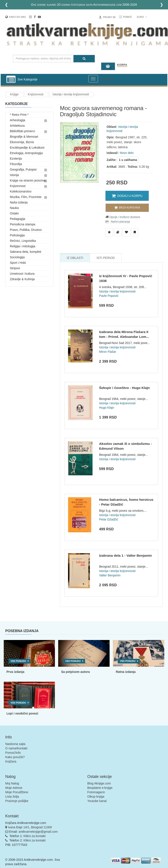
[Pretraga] (84, 59)
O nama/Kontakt (16, 748)
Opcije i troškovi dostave (124, 217)
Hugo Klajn (107, 408)
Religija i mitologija (23, 246)
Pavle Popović (109, 296)
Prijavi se (109, 17)
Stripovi (15, 268)
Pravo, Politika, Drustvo (26, 230)
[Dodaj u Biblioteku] (118, 232)
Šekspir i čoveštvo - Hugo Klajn (124, 388)
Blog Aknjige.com (99, 783)
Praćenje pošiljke (17, 801)
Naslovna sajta (15, 744)
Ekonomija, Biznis (22, 142)
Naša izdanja (19, 202)
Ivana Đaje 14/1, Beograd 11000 (30, 827)
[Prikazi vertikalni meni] (11, 80)
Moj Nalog (12, 783)
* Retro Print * (19, 115)
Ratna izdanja (126, 672)
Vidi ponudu (18, 661)
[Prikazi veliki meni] (93, 79)
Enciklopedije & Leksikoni (27, 148)
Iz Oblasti (75, 258)
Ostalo (14, 213)
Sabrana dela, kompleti (25, 252)
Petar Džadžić (109, 519)
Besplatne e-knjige (100, 788)
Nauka (14, 208)
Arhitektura (17, 126)
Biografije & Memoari (24, 137)
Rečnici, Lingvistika (23, 241)
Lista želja (12, 797)
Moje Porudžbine (17, 792)
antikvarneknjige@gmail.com (38, 832)
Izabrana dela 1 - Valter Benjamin (125, 555)
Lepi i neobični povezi (22, 713)
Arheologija (17, 120)
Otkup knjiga (96, 797)
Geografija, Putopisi (23, 169)
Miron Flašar (108, 352)
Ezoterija (16, 159)
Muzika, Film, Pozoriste (26, 197)
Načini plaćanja (120, 222)
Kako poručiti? (15, 757)
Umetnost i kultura (22, 274)
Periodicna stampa (23, 224)
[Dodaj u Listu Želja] (109, 232)
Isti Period (106, 258)
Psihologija (17, 235)
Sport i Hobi (18, 263)
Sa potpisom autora (75, 672)
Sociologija (17, 257)
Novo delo (127, 153)
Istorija (14, 175)
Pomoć (128, 17)
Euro (142, 17)
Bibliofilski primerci (22, 131)
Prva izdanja (16, 672)
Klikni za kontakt (34, 836)
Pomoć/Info (13, 753)
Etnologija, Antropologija (26, 153)
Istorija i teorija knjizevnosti (71, 94)
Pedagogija (17, 219)
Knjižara (11, 761)
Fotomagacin (96, 792)
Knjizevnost (36, 94)
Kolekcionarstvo (21, 191)
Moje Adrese (14, 788)
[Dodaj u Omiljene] (126, 232)
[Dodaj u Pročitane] (135, 232)
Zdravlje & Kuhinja (22, 279)
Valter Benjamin (110, 575)
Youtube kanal (97, 801)
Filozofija (16, 164)
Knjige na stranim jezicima (28, 180)
